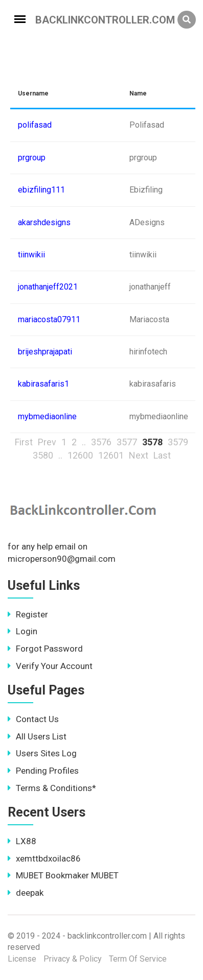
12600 (80, 455)
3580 (43, 455)
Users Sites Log (42, 753)
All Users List (37, 736)
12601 (111, 455)
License (22, 959)
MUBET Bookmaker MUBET (63, 875)
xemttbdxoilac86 (44, 858)
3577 (127, 442)
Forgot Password (45, 649)
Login (22, 631)
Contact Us (33, 719)
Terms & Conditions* (52, 788)
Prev (47, 442)
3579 (178, 442)
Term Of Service (138, 959)
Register (28, 614)
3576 (101, 442)
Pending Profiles (43, 771)
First (24, 442)
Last (162, 455)
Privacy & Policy (73, 959)
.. (84, 442)
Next (139, 455)
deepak (26, 893)
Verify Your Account (50, 666)
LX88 (22, 841)
